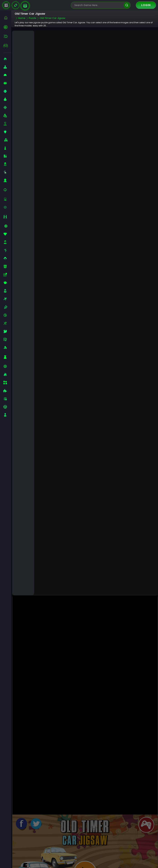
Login (146, 5)
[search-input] (98, 5)
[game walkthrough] (25, 6)
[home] (7, 18)
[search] (127, 5)
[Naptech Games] (16, 5)
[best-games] (7, 27)
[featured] (7, 36)
